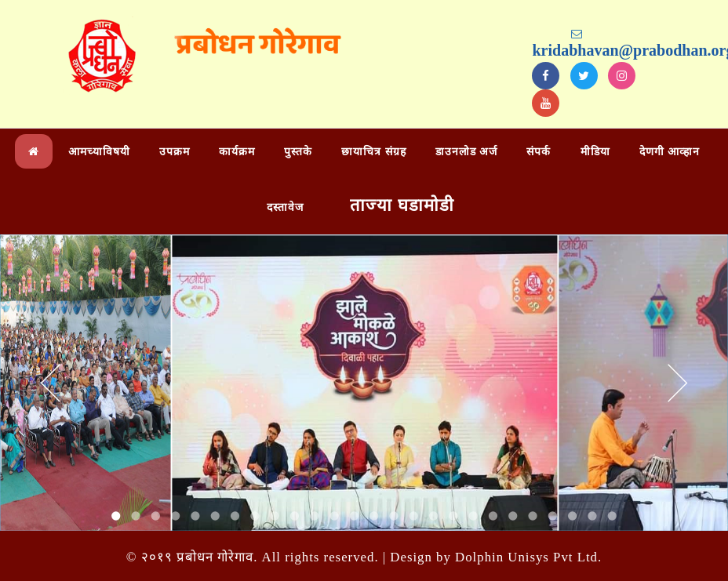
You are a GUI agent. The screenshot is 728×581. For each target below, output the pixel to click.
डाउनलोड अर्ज (467, 152)
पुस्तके (298, 152)
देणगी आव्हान (670, 152)
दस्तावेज (285, 207)
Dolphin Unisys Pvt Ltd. (528, 557)
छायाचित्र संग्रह (374, 152)
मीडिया (595, 152)
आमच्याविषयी (99, 152)
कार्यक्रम (237, 152)
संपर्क (539, 152)
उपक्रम (175, 152)
